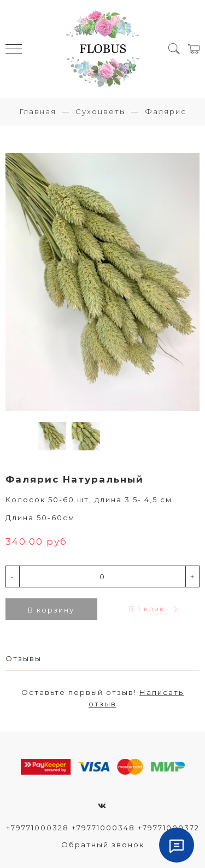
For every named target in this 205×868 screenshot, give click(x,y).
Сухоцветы (101, 111)
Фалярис (166, 111)
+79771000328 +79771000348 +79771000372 (103, 828)
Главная (38, 111)
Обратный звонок (103, 845)
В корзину (51, 610)
